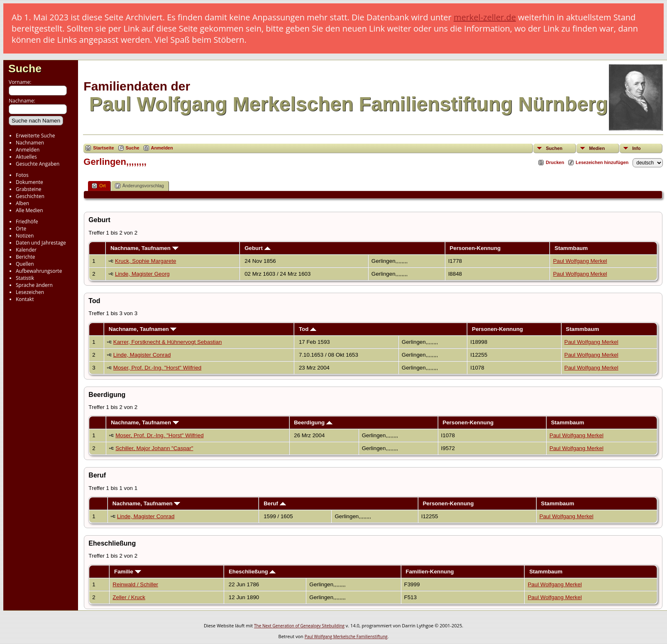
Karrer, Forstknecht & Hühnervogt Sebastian (168, 342)
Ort (99, 186)
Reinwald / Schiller (135, 584)
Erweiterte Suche (35, 136)
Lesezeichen (30, 292)
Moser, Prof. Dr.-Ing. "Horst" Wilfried (157, 368)
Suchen (554, 148)
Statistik (25, 278)
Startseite (103, 148)
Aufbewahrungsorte (39, 271)
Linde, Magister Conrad (142, 355)
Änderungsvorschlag (139, 186)
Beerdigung (313, 422)
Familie (128, 572)
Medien (597, 148)
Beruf (275, 503)
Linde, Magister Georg (142, 274)
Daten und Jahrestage (41, 243)
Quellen (25, 264)
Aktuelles (26, 157)
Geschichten (30, 196)
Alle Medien (29, 210)
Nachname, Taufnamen (144, 248)
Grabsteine (29, 189)
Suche (25, 69)
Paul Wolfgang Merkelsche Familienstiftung (346, 637)
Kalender (26, 250)
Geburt (257, 248)
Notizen (25, 236)
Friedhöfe (27, 222)
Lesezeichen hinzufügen (602, 162)
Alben (22, 203)
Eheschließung (252, 572)
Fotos (22, 175)
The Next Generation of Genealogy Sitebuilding (299, 626)
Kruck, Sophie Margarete (145, 261)
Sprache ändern (34, 285)
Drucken (555, 162)
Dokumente (29, 182)
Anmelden (28, 150)
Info (636, 148)
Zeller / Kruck (129, 597)
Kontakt (25, 299)
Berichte (26, 257)
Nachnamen (30, 143)
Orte (21, 229)
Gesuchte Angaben (38, 164)
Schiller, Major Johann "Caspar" (154, 448)
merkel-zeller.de (485, 17)
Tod (308, 329)
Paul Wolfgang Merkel (580, 261)
